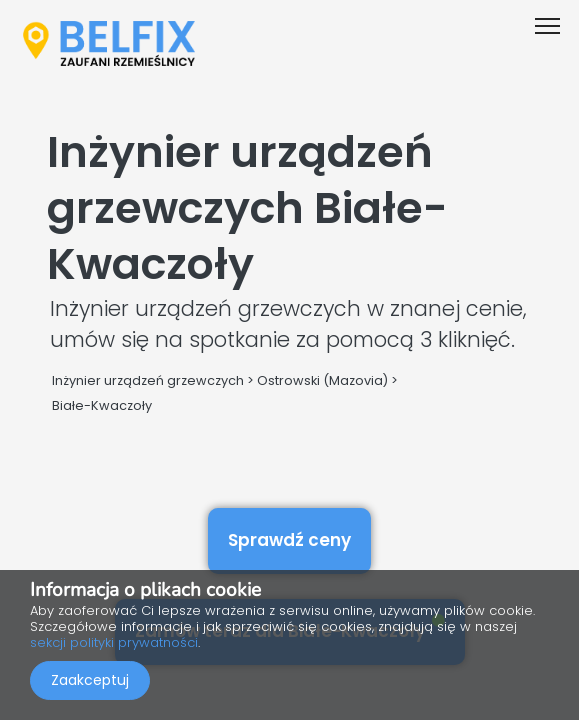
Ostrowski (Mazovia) (322, 380)
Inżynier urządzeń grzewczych (148, 380)
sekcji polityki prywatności (114, 642)
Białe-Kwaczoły (102, 405)
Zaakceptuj (90, 680)
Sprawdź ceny (289, 540)
